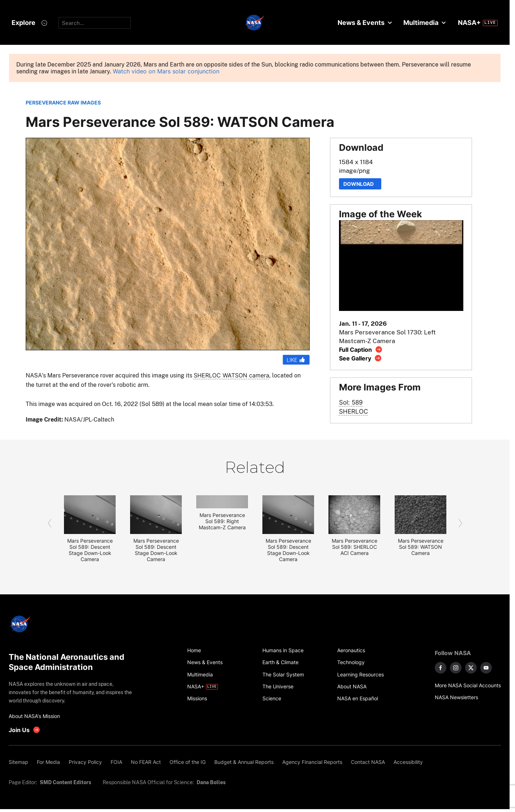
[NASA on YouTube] (486, 668)
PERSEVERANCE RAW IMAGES (63, 102)
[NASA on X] (471, 668)
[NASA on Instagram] (456, 668)
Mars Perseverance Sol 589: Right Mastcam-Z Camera (222, 521)
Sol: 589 (351, 402)
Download (360, 184)
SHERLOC (353, 411)
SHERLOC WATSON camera (231, 375)
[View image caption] (361, 349)
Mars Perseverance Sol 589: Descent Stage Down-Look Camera (90, 550)
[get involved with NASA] (25, 730)
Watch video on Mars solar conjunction (166, 71)
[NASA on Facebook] (441, 668)
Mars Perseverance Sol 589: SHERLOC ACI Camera (355, 547)
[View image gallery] (360, 358)
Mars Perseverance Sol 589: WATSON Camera (421, 547)
